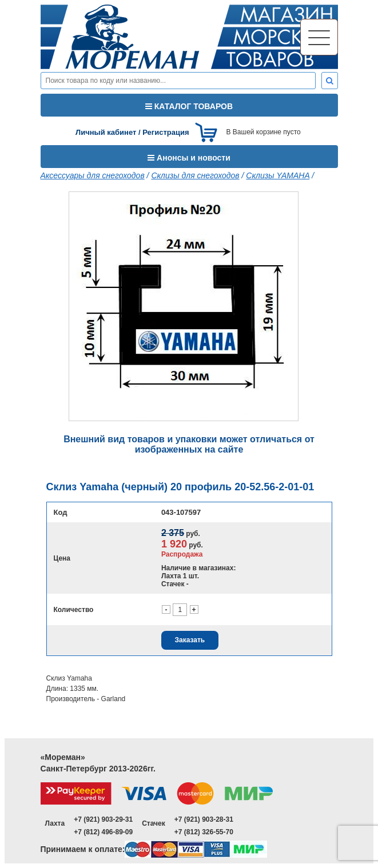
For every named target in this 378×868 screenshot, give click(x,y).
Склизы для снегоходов (195, 175)
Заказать (190, 640)
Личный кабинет (106, 132)
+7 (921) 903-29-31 (103, 819)
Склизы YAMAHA (278, 175)
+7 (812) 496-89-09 (103, 832)
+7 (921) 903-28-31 (204, 819)
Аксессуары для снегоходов (93, 175)
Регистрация (166, 132)
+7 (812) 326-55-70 (204, 832)
